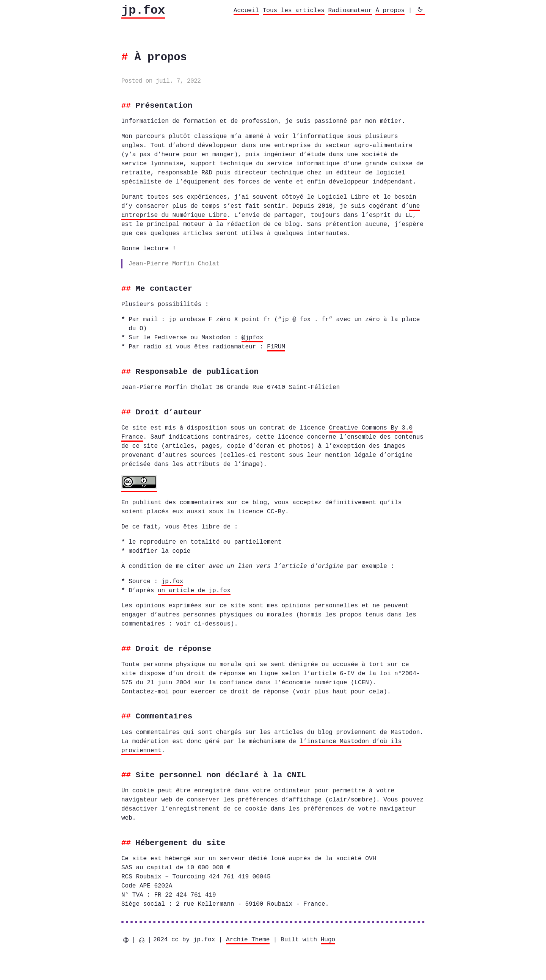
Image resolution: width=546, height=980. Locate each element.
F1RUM (276, 347)
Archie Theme (248, 939)
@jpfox (253, 338)
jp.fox (143, 10)
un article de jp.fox (194, 590)
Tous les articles (294, 11)
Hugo (328, 939)
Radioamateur (350, 11)
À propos (390, 11)
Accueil (246, 11)
